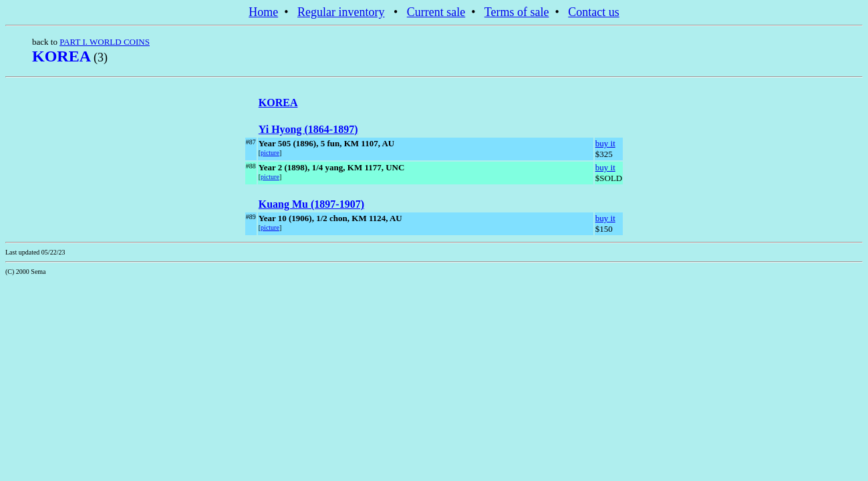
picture (270, 153)
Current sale (436, 12)
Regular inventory (341, 12)
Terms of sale (517, 12)
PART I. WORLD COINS (105, 42)
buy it (605, 143)
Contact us (594, 12)
